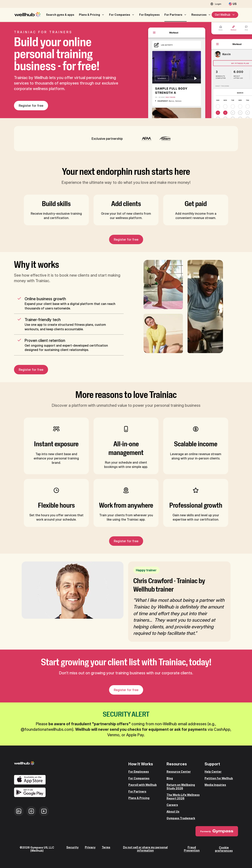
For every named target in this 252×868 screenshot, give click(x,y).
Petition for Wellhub (219, 778)
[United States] (233, 4)
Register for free (31, 106)
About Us (173, 811)
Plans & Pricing (89, 15)
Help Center (213, 772)
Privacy (90, 847)
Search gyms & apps (60, 15)
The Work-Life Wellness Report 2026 (183, 797)
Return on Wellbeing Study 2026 (181, 787)
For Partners (173, 15)
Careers (172, 805)
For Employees (149, 15)
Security (72, 847)
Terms (106, 847)
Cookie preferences (224, 849)
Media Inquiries (215, 785)
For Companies (120, 15)
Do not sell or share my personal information (145, 849)
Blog (170, 778)
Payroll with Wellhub (143, 785)
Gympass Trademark (181, 818)
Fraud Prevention (192, 849)
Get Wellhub (225, 15)
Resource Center (179, 772)
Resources (199, 15)
